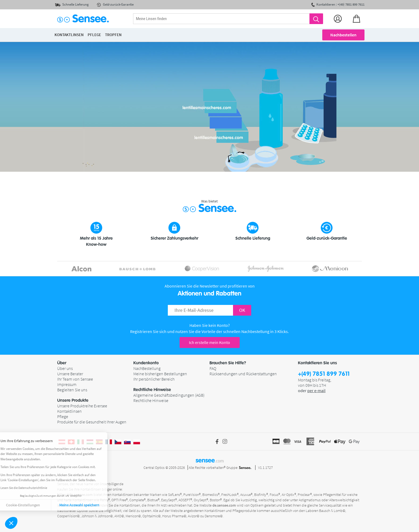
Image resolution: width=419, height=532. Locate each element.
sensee (210, 460)
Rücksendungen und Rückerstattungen (243, 374)
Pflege (63, 416)
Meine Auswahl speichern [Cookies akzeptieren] (43, 505)
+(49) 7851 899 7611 (324, 374)
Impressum (67, 384)
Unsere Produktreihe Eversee (82, 406)
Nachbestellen (343, 35)
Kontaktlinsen (69, 411)
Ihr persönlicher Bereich (154, 379)
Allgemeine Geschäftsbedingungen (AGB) (169, 395)
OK (242, 310)
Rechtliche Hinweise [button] (152, 390)
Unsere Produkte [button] (73, 400)
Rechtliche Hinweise (151, 400)
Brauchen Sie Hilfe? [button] (228, 363)
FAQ (213, 368)
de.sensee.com (224, 505)
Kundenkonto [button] (146, 363)
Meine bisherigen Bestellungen (160, 374)
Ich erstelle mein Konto (210, 342)
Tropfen (113, 35)
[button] (11, 523)
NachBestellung (147, 368)
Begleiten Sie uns (72, 390)
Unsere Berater (70, 374)
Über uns (65, 368)
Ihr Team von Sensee (75, 379)
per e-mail (316, 391)
